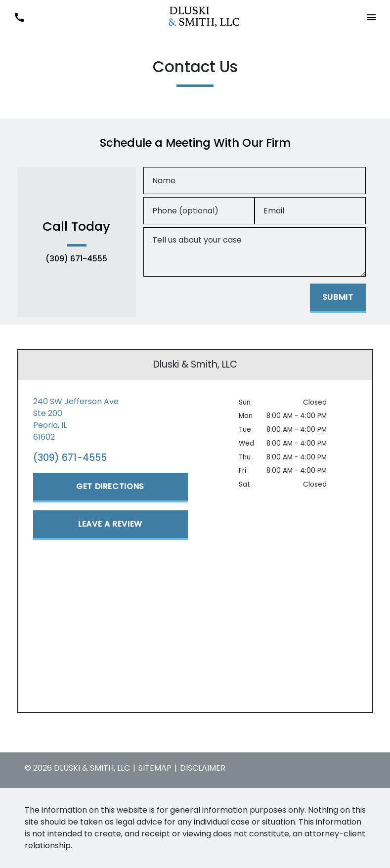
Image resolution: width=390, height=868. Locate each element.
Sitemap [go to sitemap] (155, 768)
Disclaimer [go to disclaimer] (203, 768)
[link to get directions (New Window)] (110, 419)
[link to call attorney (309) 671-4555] (19, 17)
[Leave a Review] (110, 525)
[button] (371, 17)
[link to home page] (195, 17)
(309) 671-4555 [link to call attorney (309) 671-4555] (76, 259)
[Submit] (338, 298)
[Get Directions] (110, 488)
